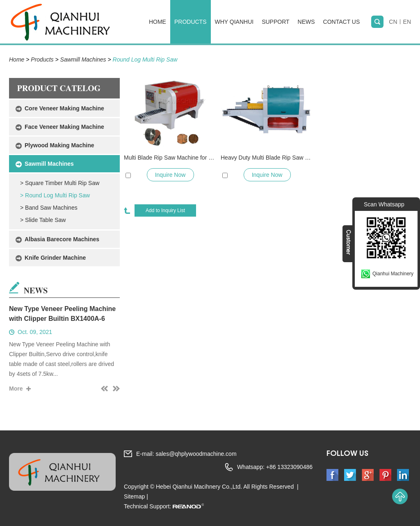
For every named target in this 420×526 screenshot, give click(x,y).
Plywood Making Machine (59, 145)
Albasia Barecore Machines (62, 239)
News (306, 22)
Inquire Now (170, 175)
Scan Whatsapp (384, 204)
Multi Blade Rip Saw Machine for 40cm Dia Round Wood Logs (170, 158)
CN (393, 22)
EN (407, 22)
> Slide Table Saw (43, 220)
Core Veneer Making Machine (64, 108)
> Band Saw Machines (49, 208)
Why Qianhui (234, 22)
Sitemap (134, 496)
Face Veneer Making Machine (64, 127)
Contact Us (342, 22)
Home (157, 22)
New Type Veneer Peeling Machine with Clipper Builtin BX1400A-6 (62, 314)
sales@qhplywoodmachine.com (196, 454)
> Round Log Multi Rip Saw (55, 195)
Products (191, 22)
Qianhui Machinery (393, 274)
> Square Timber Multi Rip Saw (60, 183)
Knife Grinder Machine (55, 258)
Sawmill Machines (83, 59)
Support (275, 22)
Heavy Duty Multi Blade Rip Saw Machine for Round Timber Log (267, 158)
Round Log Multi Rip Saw (145, 59)
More (16, 389)
